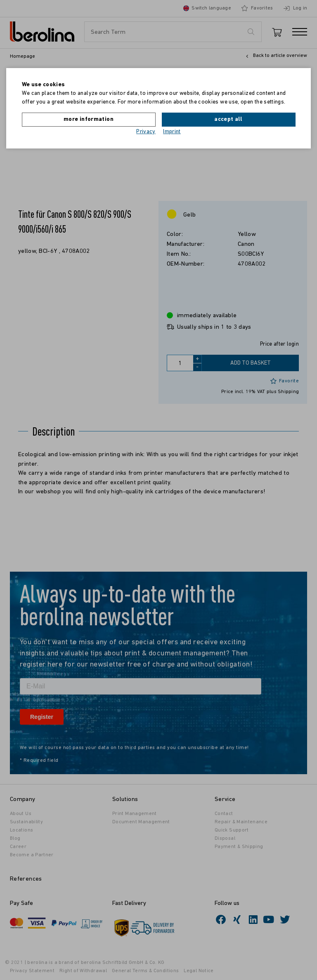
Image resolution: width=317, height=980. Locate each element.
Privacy (146, 132)
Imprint (172, 132)
